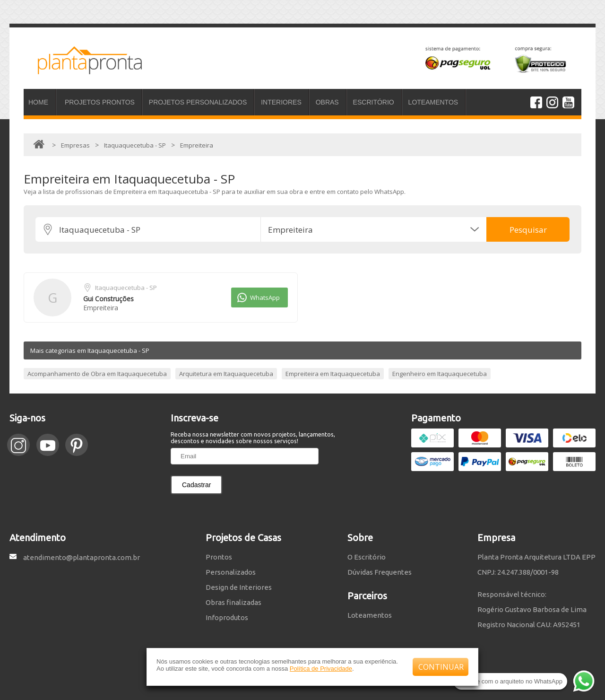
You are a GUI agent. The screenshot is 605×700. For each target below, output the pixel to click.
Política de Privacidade (321, 669)
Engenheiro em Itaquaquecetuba (440, 374)
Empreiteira (101, 308)
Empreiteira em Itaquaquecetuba (333, 374)
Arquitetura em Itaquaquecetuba (226, 374)
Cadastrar (196, 485)
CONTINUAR (441, 667)
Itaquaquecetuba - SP (126, 288)
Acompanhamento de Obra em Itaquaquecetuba (97, 374)
